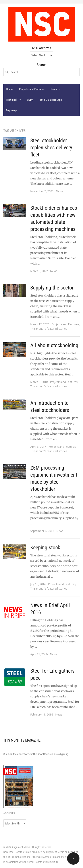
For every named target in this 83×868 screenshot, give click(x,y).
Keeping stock (45, 548)
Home (9, 89)
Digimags (12, 110)
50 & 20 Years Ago (51, 100)
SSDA (30, 100)
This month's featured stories (49, 329)
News (54, 89)
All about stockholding (54, 345)
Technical (12, 100)
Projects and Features (32, 89)
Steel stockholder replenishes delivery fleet (51, 148)
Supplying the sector (52, 288)
